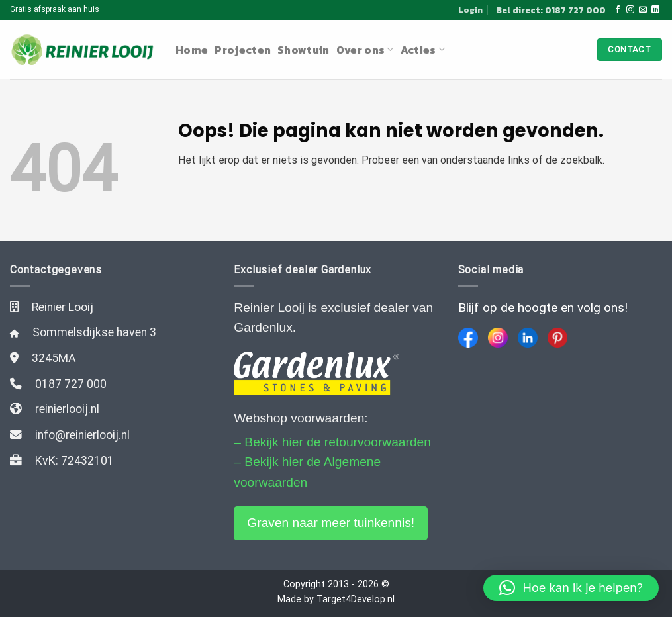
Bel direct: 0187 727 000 (551, 10)
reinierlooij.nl (67, 409)
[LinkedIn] (528, 338)
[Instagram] (498, 338)
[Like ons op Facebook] (618, 10)
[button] (571, 588)
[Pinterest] (557, 338)
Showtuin (304, 50)
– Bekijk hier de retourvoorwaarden (332, 442)
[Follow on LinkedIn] (655, 10)
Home (192, 50)
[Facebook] (468, 338)
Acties (423, 50)
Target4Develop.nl (356, 599)
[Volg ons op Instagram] (630, 10)
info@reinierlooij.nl (82, 435)
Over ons (365, 50)
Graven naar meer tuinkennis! (331, 523)
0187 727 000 (71, 384)
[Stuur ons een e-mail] (643, 10)
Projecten (243, 50)
